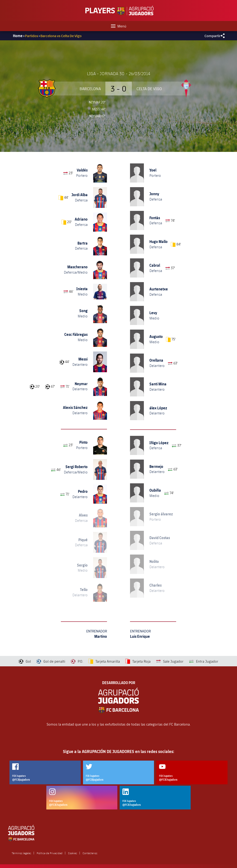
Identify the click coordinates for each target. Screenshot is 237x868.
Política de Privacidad (50, 853)
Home (18, 36)
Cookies (73, 853)
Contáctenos (90, 853)
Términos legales (21, 853)
